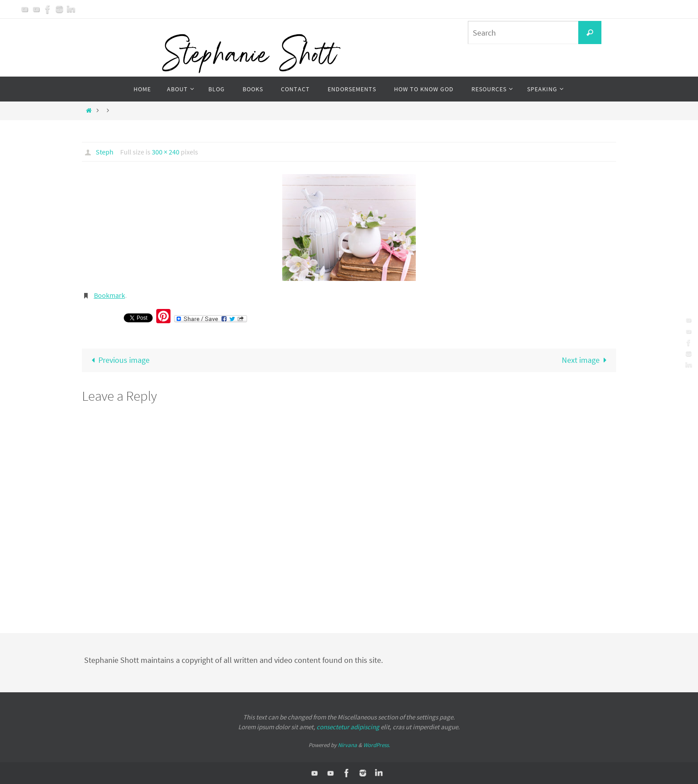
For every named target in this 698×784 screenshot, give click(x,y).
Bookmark (110, 295)
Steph (105, 152)
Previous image (118, 360)
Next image (586, 360)
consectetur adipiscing (348, 727)
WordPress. (377, 745)
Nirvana (347, 745)
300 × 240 (166, 152)
